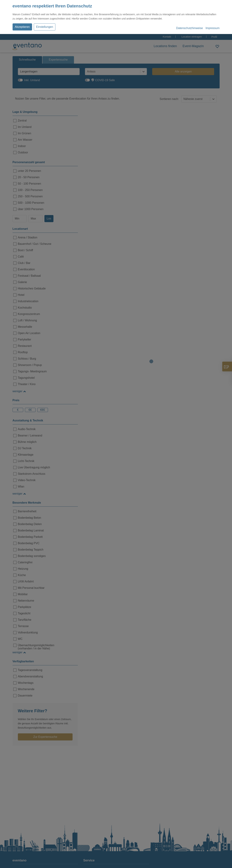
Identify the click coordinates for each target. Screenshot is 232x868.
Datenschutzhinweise (189, 28)
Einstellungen (45, 27)
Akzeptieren (22, 27)
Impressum (212, 28)
